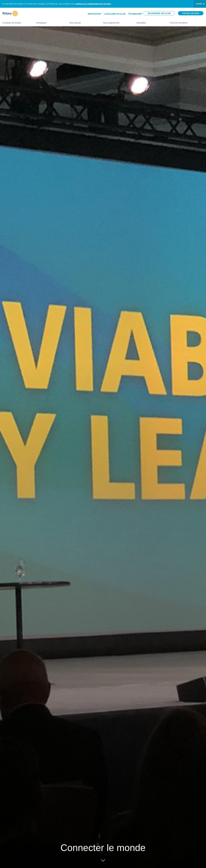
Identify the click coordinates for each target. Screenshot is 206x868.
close (199, 4)
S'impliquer (50, 22)
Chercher (136, 14)
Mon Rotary (95, 14)
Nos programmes (117, 22)
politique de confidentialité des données (93, 4)
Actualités (150, 22)
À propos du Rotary (16, 22)
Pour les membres (187, 22)
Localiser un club (115, 14)
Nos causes (83, 22)
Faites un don (191, 13)
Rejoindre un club (159, 13)
